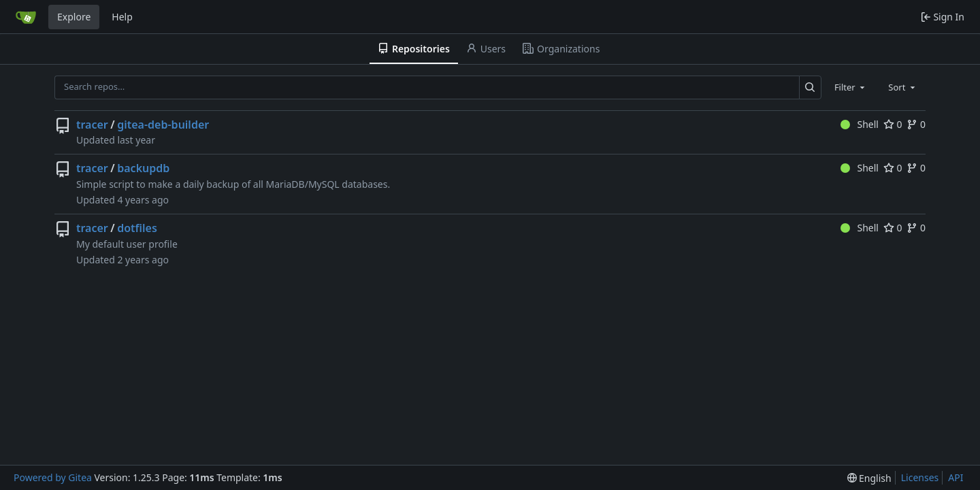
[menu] (869, 478)
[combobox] (851, 87)
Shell (860, 124)
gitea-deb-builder (163, 125)
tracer (92, 125)
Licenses (920, 477)
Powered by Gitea (53, 477)
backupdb (143, 168)
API (955, 477)
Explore (74, 17)
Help (122, 17)
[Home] (26, 17)
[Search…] (810, 87)
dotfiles (137, 228)
